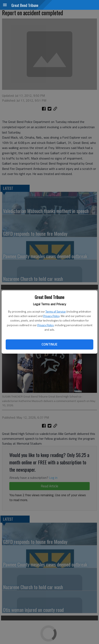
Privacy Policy (51, 316)
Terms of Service (56, 311)
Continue (49, 344)
